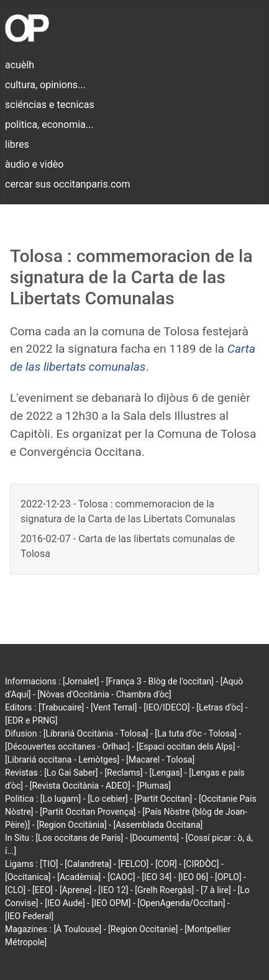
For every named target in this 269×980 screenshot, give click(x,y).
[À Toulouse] (77, 929)
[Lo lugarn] (61, 799)
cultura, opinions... (45, 85)
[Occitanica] (28, 877)
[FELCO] (133, 864)
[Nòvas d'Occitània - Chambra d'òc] (104, 694)
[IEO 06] (193, 877)
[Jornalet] (81, 681)
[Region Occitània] (72, 825)
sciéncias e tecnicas (50, 105)
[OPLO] (228, 877)
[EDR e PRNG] (31, 720)
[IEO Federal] (29, 916)
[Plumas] (154, 786)
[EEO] (43, 890)
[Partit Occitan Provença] (88, 812)
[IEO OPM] (111, 903)
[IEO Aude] (65, 903)
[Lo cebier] (108, 799)
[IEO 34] (157, 877)
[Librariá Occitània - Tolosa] (96, 733)
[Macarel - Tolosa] (160, 760)
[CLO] (15, 890)
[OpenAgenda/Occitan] (181, 903)
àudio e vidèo (34, 164)
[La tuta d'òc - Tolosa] (196, 733)
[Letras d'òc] (220, 707)
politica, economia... (49, 125)
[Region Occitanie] (143, 929)
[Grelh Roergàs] (164, 890)
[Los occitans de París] (79, 838)
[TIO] (49, 864)
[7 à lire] (216, 890)
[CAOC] (121, 877)
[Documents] (154, 838)
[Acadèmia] (79, 877)
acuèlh (20, 65)
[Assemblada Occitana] (158, 825)
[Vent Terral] (114, 707)
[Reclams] (123, 773)
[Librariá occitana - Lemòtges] (62, 760)
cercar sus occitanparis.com (67, 184)
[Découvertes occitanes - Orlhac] (67, 746)
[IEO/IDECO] (166, 707)
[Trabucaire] (61, 707)
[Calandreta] (88, 864)
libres (17, 144)
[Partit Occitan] (164, 799)
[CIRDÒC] (202, 864)
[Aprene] (76, 890)
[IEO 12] (113, 890)
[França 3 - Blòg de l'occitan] (160, 681)
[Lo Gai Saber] (71, 773)
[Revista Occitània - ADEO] (80, 786)
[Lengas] (166, 773)
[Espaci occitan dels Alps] (186, 746)
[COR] (166, 864)
